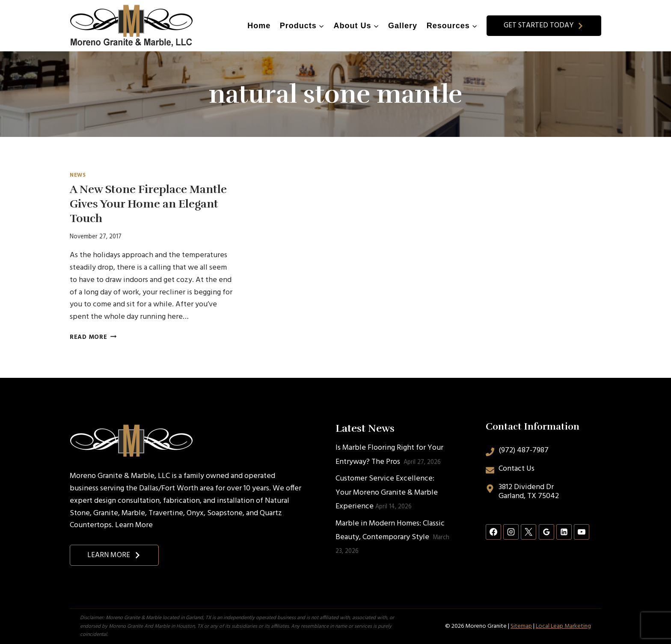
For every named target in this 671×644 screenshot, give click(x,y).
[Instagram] (511, 532)
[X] (528, 532)
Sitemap (521, 626)
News (78, 175)
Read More (93, 337)
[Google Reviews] (546, 532)
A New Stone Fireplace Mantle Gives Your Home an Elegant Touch (148, 204)
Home (259, 26)
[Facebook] (493, 532)
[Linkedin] (564, 532)
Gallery (403, 26)
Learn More (134, 525)
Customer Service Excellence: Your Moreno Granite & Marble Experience (387, 493)
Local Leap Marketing (563, 626)
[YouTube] (582, 532)
